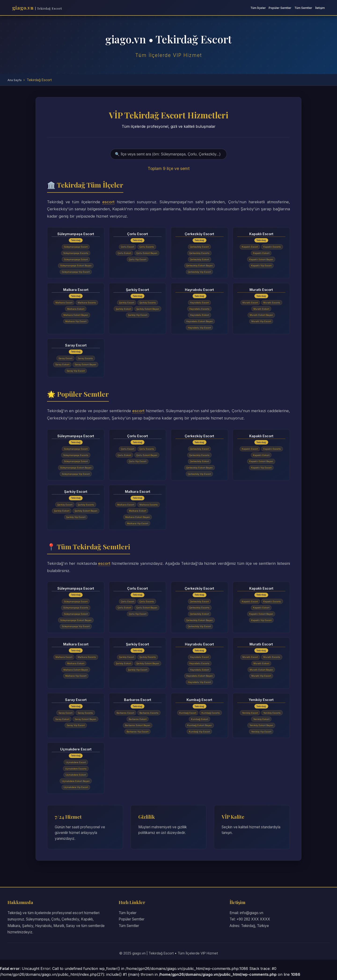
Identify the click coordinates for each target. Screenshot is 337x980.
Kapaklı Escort (261, 234)
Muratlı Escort (261, 290)
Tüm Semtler (303, 8)
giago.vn (37, 8)
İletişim (320, 8)
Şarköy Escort (137, 290)
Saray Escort (76, 346)
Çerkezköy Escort (199, 234)
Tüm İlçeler (258, 8)
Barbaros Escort (138, 701)
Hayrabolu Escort (199, 290)
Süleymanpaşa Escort (76, 234)
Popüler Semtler (280, 8)
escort (108, 202)
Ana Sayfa (15, 80)
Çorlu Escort (137, 234)
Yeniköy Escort (261, 701)
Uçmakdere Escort (76, 751)
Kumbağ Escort (199, 701)
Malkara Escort (76, 290)
